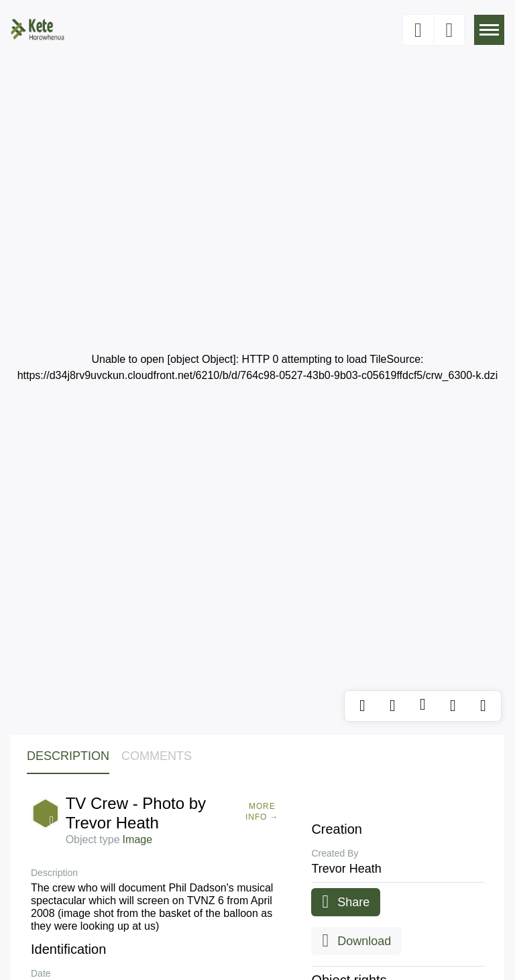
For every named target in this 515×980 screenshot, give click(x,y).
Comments (157, 756)
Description (68, 756)
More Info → (262, 812)
